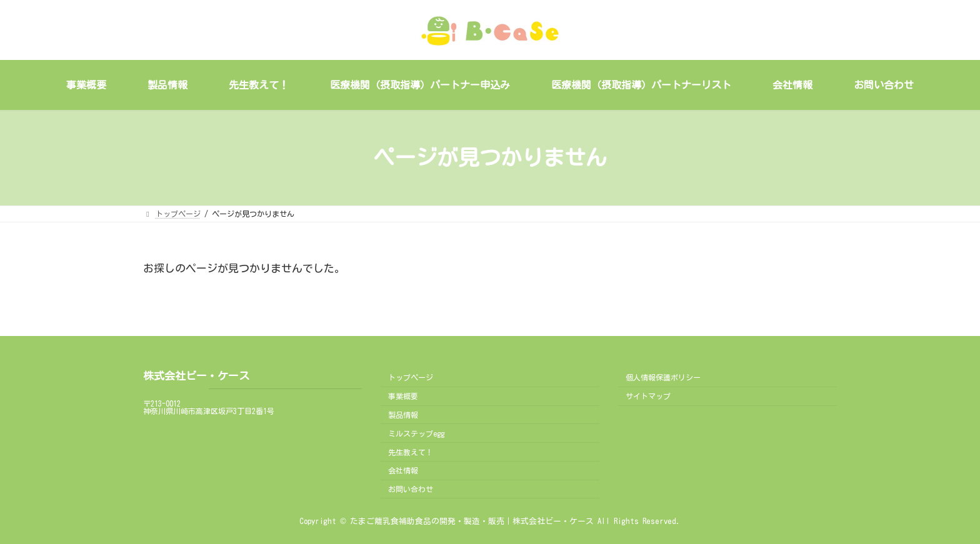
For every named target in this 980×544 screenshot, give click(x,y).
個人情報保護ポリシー (663, 377)
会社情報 (403, 470)
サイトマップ (648, 396)
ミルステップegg (416, 433)
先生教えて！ (411, 452)
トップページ (411, 377)
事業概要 (403, 396)
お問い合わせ (411, 489)
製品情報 (403, 415)
